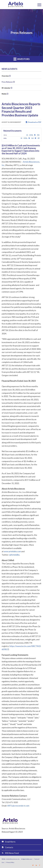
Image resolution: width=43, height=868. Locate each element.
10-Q (5, 135)
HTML (30, 135)
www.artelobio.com (12, 551)
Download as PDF (33, 122)
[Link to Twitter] (33, 865)
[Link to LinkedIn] (36, 865)
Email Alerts (10, 842)
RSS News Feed (12, 853)
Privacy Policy (10, 862)
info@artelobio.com (26, 859)
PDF (37, 135)
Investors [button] (21, 59)
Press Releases (7, 82)
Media (4, 94)
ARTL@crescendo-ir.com (18, 806)
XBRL (5, 138)
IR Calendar (6, 88)
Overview (5, 76)
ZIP (37, 138)
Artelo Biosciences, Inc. (13, 859)
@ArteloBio (14, 555)
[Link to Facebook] (40, 865)
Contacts (9, 847)
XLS (31, 138)
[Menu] (38, 5)
